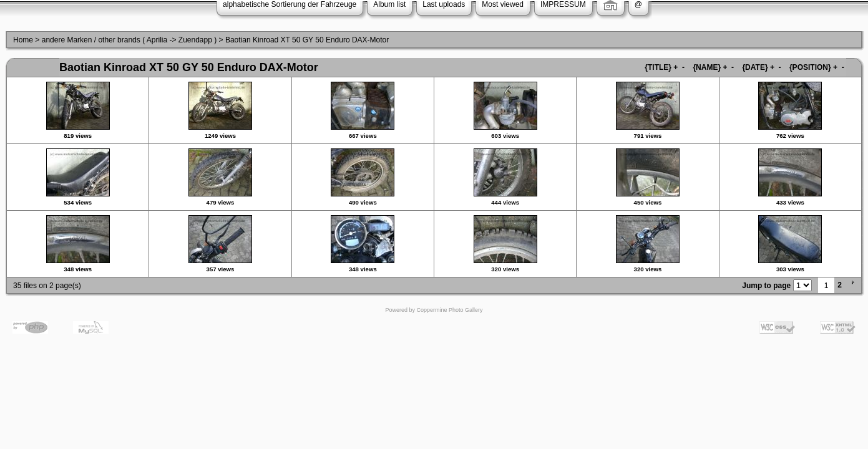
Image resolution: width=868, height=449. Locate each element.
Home (23, 40)
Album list (389, 4)
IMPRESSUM (563, 4)
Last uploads (444, 4)
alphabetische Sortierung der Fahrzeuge (290, 4)
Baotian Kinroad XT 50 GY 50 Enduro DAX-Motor (307, 40)
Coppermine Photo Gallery (449, 310)
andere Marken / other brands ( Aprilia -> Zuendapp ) (129, 40)
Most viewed (503, 4)
